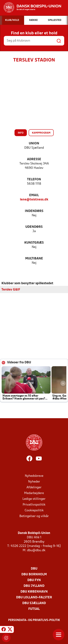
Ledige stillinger (34, 499)
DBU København (34, 592)
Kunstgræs (34, 243)
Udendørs (34, 227)
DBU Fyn (34, 580)
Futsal (34, 609)
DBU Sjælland (34, 603)
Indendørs (34, 211)
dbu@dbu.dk (36, 550)
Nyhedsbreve (34, 476)
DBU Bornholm (34, 574)
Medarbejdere (34, 493)
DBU (34, 569)
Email (34, 195)
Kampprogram (41, 133)
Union (34, 144)
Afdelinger (34, 487)
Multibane (34, 259)
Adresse (34, 159)
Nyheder (34, 482)
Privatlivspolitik (34, 505)
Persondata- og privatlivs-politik (34, 620)
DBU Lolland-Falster (34, 597)
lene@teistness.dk (34, 200)
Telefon (34, 180)
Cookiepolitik (34, 510)
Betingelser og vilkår (34, 516)
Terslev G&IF (11, 290)
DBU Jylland (34, 586)
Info (21, 133)
